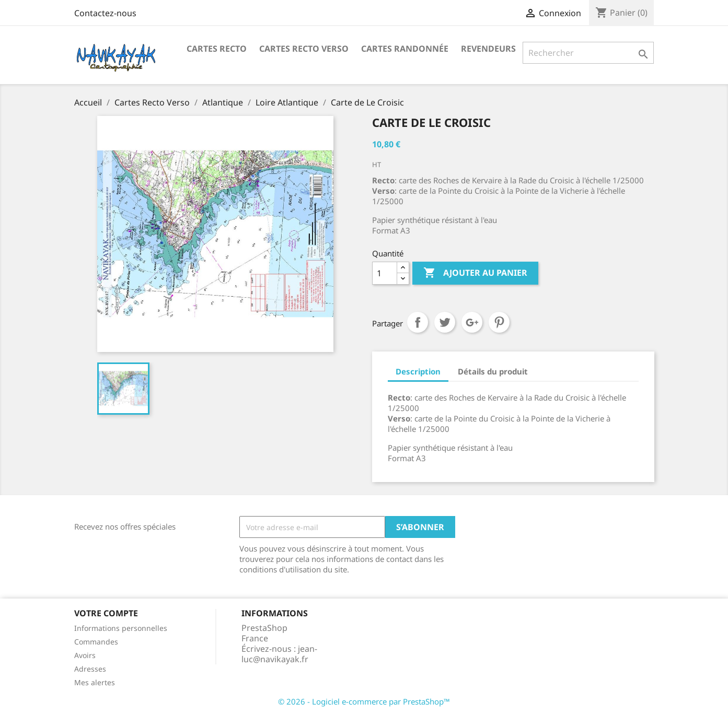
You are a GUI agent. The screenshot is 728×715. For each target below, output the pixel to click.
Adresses (90, 669)
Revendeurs (488, 49)
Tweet (445, 322)
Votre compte (106, 613)
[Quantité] (385, 273)
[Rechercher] (588, 53)
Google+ (472, 322)
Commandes (96, 642)
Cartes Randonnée (405, 49)
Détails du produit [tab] (493, 371)
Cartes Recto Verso (304, 49)
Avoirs (85, 655)
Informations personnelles (121, 628)
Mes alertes (95, 682)
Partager (418, 322)
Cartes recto (217, 49)
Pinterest (499, 322)
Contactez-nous (105, 13)
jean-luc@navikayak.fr (279, 654)
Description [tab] (418, 371)
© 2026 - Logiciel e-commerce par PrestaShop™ (364, 701)
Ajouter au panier (475, 273)
